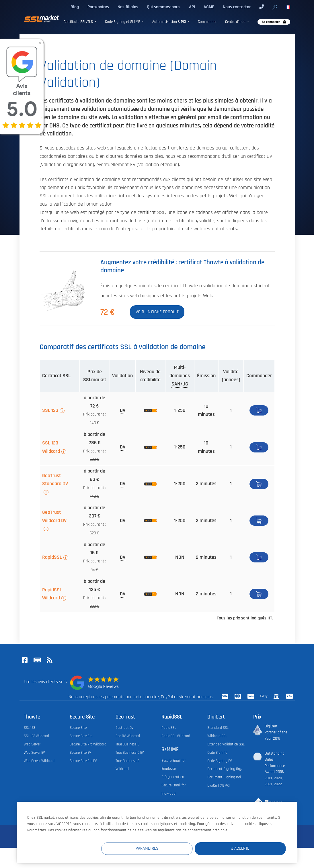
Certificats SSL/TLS (79, 22)
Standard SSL (218, 728)
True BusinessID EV (130, 753)
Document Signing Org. (225, 769)
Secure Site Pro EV (83, 761)
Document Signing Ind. (224, 777)
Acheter (259, 410)
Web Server (32, 744)
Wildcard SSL (217, 736)
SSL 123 (50, 410)
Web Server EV (34, 753)
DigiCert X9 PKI (219, 786)
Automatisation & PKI (169, 22)
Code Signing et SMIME (123, 22)
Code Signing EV (220, 761)
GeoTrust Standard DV (55, 480)
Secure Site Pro (81, 736)
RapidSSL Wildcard (52, 594)
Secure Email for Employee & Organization (173, 769)
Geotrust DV (125, 728)
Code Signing (217, 753)
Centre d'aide (236, 22)
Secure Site (78, 728)
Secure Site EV (80, 753)
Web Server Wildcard (39, 761)
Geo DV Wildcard (128, 736)
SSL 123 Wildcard (51, 447)
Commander (207, 22)
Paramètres (180, 848)
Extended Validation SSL (226, 744)
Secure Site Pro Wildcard (88, 744)
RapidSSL (52, 557)
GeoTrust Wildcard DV (54, 516)
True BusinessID (127, 744)
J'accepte (251, 848)
